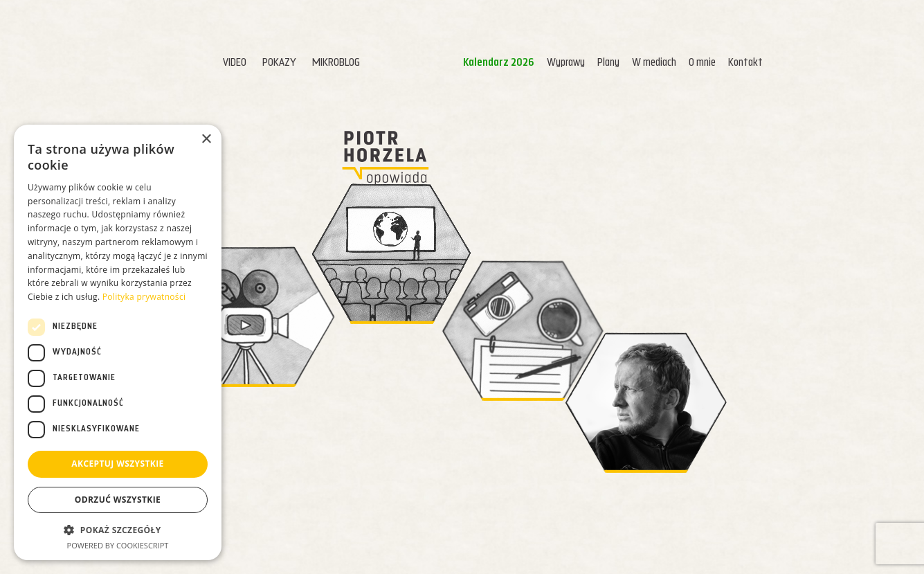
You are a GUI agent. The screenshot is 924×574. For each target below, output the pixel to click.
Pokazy (249, 63)
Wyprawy (535, 63)
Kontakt (715, 63)
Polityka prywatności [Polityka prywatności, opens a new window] (144, 297)
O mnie (672, 63)
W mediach (624, 63)
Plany (578, 63)
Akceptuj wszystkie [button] (117, 465)
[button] (118, 530)
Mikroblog (306, 63)
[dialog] (118, 342)
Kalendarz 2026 (468, 63)
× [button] (206, 140)
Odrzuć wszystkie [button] (118, 500)
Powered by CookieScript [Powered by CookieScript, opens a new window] (118, 545)
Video (204, 63)
